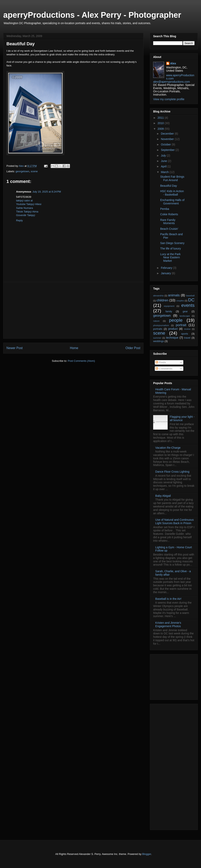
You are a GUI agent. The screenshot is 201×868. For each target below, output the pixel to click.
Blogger (147, 854)
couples (180, 301)
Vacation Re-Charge (168, 448)
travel (187, 338)
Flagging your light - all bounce (182, 418)
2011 (161, 118)
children (163, 300)
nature (156, 321)
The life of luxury (171, 248)
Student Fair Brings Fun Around (172, 178)
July (164, 156)
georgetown (23, 171)
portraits (158, 329)
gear (185, 311)
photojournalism (161, 325)
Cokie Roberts (169, 214)
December (168, 134)
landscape (185, 316)
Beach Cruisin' (169, 229)
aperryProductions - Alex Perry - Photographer (92, 15)
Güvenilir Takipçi (26, 215)
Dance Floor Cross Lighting (172, 472)
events (188, 305)
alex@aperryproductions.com (171, 82)
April (164, 166)
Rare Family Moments (168, 222)
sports (185, 334)
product (173, 329)
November (168, 139)
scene (34, 171)
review (187, 329)
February (167, 268)
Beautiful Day (169, 186)
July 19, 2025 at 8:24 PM (47, 192)
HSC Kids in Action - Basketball (172, 193)
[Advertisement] (73, 310)
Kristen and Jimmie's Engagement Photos (168, 624)
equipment (169, 306)
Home (74, 348)
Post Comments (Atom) (81, 361)
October (166, 144)
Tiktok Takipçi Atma (27, 212)
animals (174, 295)
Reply (19, 220)
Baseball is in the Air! (168, 599)
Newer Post (15, 348)
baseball (190, 296)
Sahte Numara (25, 208)
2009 (161, 129)
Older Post (133, 348)
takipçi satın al (24, 201)
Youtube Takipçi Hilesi (29, 204)
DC (191, 300)
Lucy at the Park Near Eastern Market (170, 258)
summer (157, 338)
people (176, 320)
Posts (161, 362)
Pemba (165, 209)
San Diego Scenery (172, 243)
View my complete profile (169, 99)
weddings (158, 341)
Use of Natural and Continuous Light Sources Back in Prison (175, 521)
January (166, 273)
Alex (173, 63)
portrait (181, 325)
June (164, 161)
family (169, 311)
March (165, 172)
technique (172, 338)
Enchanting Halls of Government (172, 202)
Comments (164, 369)
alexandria (158, 296)
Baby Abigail (163, 496)
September (168, 150)
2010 (161, 123)
